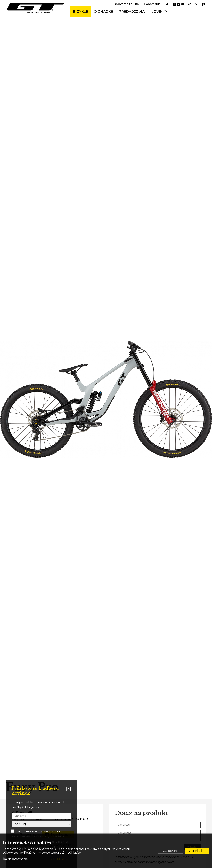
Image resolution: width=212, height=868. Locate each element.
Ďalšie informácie (15, 859)
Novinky (159, 12)
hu (197, 4)
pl (204, 4)
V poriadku (197, 851)
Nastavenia (171, 851)
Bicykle (80, 12)
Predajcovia (132, 12)
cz (190, 4)
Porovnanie (152, 4)
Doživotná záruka (126, 4)
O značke (103, 12)
